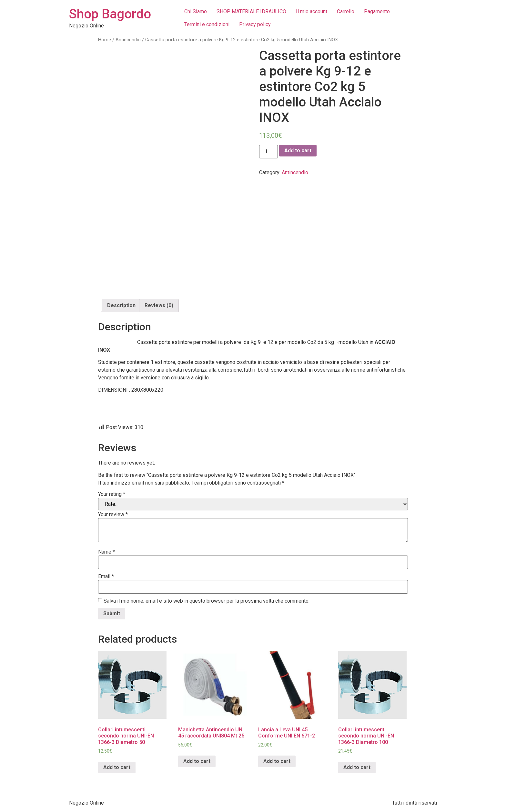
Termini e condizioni (207, 24)
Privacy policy (255, 24)
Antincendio (128, 40)
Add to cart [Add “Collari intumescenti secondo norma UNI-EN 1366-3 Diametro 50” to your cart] (117, 767)
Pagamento (377, 11)
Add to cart (298, 150)
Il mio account (312, 11)
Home (105, 40)
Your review (113, 515)
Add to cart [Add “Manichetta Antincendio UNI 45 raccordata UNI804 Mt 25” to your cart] (197, 761)
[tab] (121, 306)
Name (106, 552)
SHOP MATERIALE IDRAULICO (251, 11)
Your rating (112, 494)
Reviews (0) (159, 305)
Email (106, 576)
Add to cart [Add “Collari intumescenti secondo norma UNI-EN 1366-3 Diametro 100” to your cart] (357, 767)
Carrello (346, 11)
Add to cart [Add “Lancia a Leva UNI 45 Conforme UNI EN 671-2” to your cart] (277, 761)
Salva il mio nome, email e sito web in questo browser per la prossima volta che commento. (207, 601)
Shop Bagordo (110, 14)
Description (121, 305)
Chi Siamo (196, 11)
